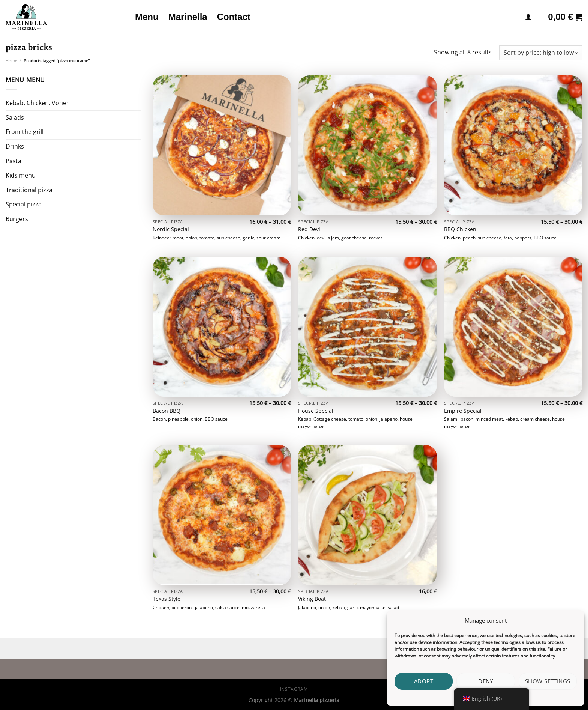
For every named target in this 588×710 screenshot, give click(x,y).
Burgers (17, 219)
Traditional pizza (29, 190)
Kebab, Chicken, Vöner (37, 103)
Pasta (13, 161)
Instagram (294, 689)
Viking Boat (312, 599)
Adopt (424, 681)
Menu (147, 17)
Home (11, 61)
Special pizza (24, 204)
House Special (316, 411)
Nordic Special (171, 229)
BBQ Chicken (460, 229)
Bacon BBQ (166, 411)
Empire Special (463, 411)
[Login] (528, 17)
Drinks (15, 146)
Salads (15, 117)
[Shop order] (541, 53)
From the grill (25, 132)
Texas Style (166, 599)
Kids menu (21, 175)
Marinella (188, 17)
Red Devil (310, 229)
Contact (234, 17)
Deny (486, 681)
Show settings (548, 681)
